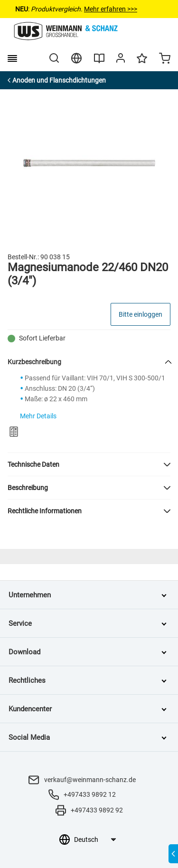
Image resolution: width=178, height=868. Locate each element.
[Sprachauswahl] (95, 840)
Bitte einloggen (141, 314)
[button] (89, 464)
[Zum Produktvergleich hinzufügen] (14, 432)
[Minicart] (165, 59)
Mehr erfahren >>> (111, 9)
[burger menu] (12, 58)
